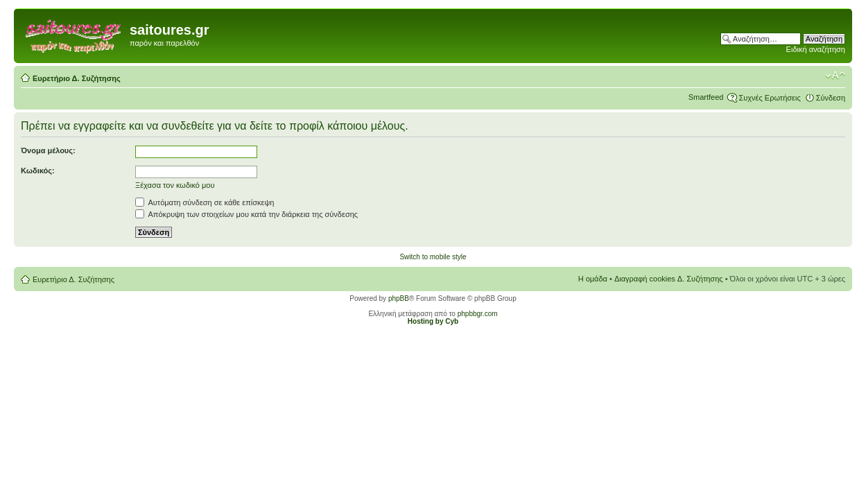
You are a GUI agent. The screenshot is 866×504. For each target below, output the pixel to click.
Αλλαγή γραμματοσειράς (835, 76)
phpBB (399, 298)
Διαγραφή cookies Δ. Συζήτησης (669, 279)
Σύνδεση (831, 98)
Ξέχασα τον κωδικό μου (175, 185)
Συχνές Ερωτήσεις (769, 98)
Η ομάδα (593, 279)
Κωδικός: (38, 171)
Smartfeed (706, 97)
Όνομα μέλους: (48, 150)
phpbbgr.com (478, 314)
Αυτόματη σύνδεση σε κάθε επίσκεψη (205, 202)
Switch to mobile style (433, 257)
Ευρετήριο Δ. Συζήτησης (77, 78)
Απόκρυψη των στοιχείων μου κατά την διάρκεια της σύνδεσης (246, 214)
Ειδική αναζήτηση (816, 49)
